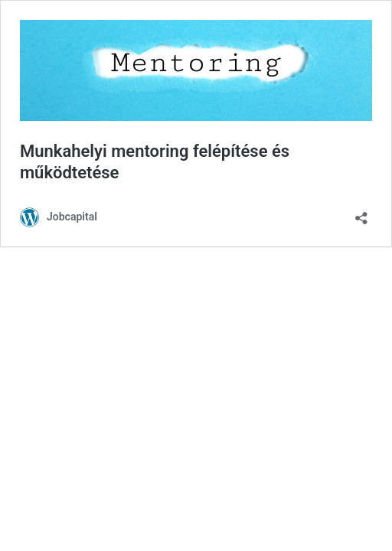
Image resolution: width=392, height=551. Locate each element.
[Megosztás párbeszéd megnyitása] (361, 213)
